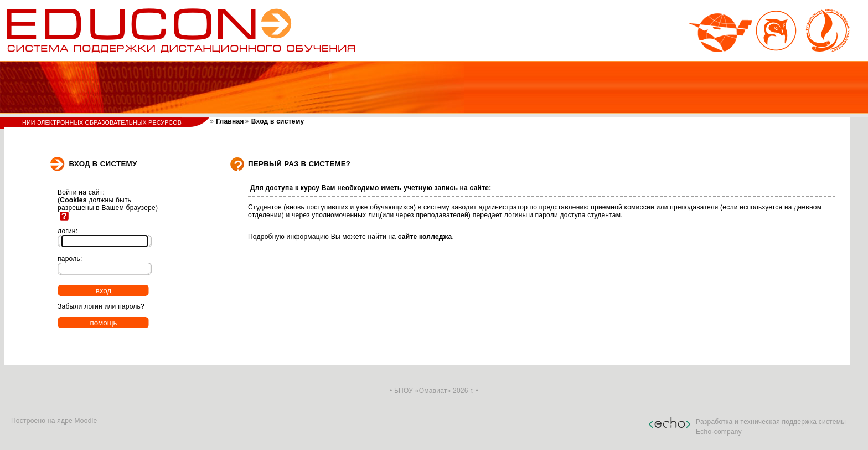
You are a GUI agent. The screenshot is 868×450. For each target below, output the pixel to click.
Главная (229, 121)
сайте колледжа (425, 237)
